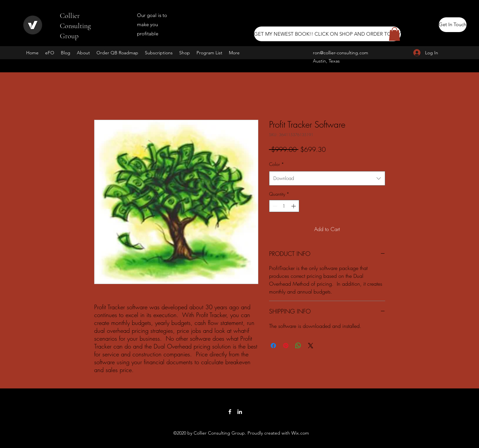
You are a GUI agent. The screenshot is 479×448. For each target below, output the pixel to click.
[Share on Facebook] (273, 346)
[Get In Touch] (453, 25)
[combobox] (327, 178)
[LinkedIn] (240, 412)
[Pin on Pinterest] (286, 346)
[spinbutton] (284, 206)
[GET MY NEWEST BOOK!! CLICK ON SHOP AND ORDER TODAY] (327, 34)
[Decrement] (274, 206)
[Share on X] (311, 346)
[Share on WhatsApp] (298, 346)
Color (277, 164)
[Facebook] (230, 412)
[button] (394, 34)
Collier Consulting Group (75, 26)
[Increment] (294, 206)
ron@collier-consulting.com (341, 53)
